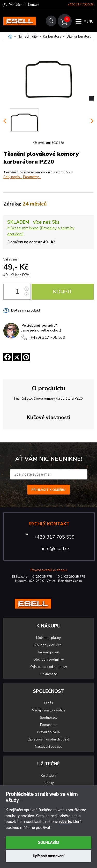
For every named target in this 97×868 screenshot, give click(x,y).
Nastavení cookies (49, 747)
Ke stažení (48, 776)
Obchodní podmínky (49, 660)
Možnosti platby (48, 638)
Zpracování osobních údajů (49, 739)
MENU (89, 22)
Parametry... (32, 177)
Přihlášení (16, 5)
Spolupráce (49, 718)
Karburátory (52, 37)
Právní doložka (48, 732)
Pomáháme (49, 725)
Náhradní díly (28, 37)
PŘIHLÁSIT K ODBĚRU (48, 490)
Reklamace (49, 674)
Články (49, 783)
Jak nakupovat (48, 652)
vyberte (65, 822)
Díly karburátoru (79, 37)
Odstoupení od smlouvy (49, 667)
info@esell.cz (56, 548)
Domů (10, 37)
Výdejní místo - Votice (49, 710)
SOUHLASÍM (48, 843)
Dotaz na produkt (26, 310)
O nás (49, 703)
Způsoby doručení (48, 645)
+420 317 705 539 (81, 5)
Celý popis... (13, 177)
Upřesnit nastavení (48, 856)
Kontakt (34, 5)
